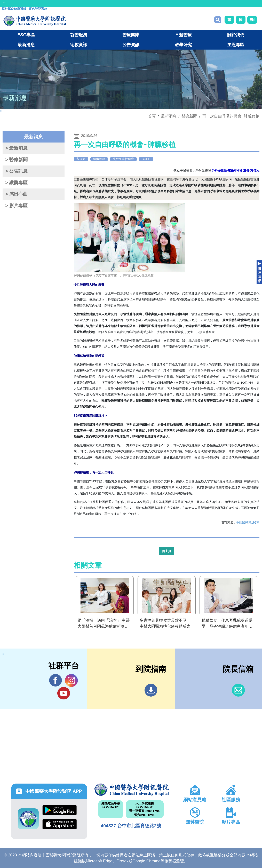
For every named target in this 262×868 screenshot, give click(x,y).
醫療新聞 (189, 116)
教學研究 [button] (183, 45)
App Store (60, 824)
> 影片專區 (16, 206)
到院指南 (151, 690)
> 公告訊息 (16, 171)
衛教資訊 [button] (79, 45)
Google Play (60, 810)
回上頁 (166, 551)
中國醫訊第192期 (248, 523)
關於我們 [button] (236, 35)
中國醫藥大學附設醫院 (131, 790)
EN (252, 20)
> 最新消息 (16, 148)
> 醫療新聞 (16, 160)
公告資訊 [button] (131, 45)
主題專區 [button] (236, 45)
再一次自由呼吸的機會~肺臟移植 (231, 116)
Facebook (56, 680)
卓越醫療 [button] (183, 35)
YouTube (64, 693)
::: (4, 3)
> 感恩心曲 (16, 194)
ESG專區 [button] (26, 35)
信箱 (238, 690)
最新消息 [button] (26, 45)
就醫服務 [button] (79, 35)
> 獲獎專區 (16, 183)
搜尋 (218, 20)
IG (71, 680)
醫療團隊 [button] (131, 35)
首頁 (152, 116)
